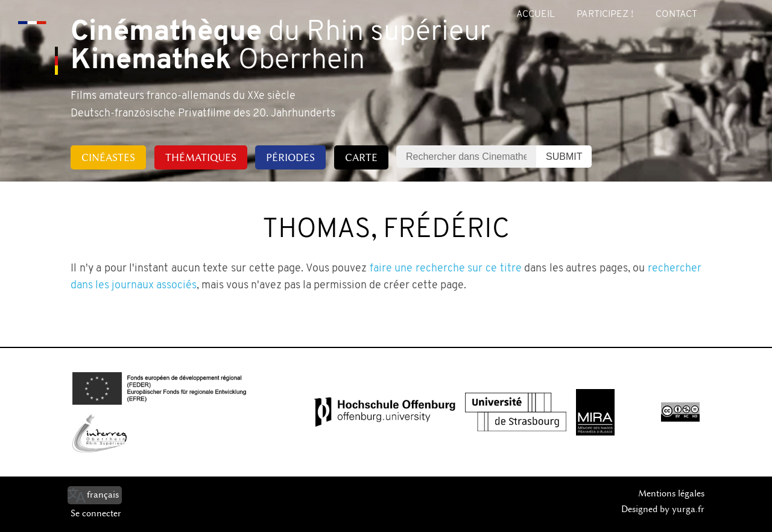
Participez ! (605, 14)
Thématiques (201, 157)
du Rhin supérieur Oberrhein (280, 47)
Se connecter (96, 513)
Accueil (536, 14)
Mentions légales (671, 493)
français (103, 495)
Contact (676, 14)
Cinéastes (108, 157)
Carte (361, 157)
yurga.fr (688, 509)
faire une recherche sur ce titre (446, 269)
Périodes (290, 157)
